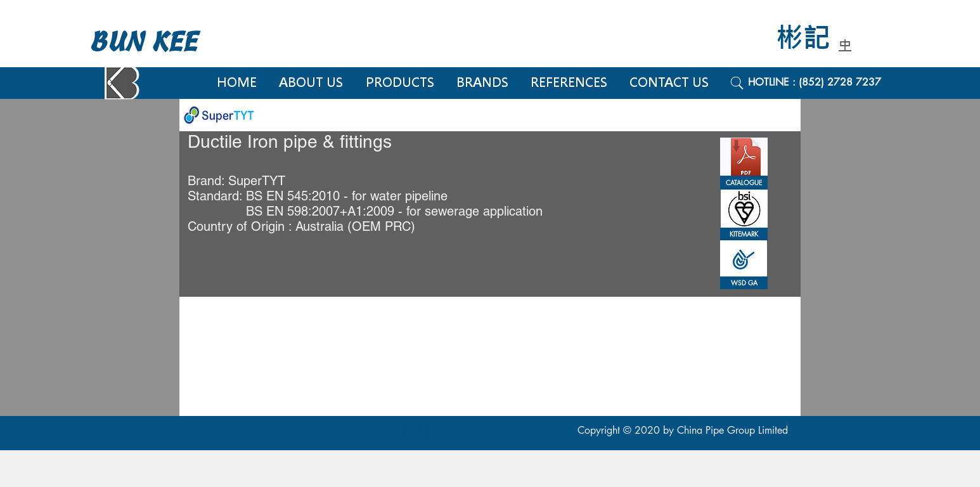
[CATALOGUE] (744, 183)
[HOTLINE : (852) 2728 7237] (829, 82)
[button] (744, 234)
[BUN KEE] (157, 42)
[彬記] (812, 38)
